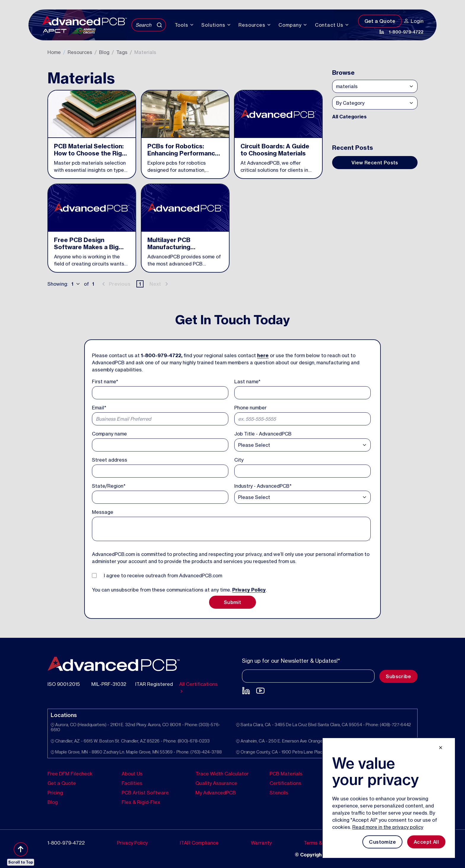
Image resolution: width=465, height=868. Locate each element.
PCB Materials (286, 774)
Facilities (132, 783)
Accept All (426, 842)
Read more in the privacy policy (388, 827)
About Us (132, 774)
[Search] (149, 25)
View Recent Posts (375, 163)
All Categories (349, 117)
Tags (122, 52)
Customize (382, 842)
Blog (104, 52)
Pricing (55, 793)
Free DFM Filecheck (70, 774)
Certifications (285, 783)
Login (414, 21)
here (263, 355)
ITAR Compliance (199, 843)
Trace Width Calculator (222, 774)
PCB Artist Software (145, 793)
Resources (80, 52)
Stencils (279, 793)
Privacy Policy (249, 590)
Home (54, 52)
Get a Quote (380, 21)
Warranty (261, 843)
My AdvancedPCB (216, 793)
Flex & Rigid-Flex (141, 802)
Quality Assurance (216, 783)
